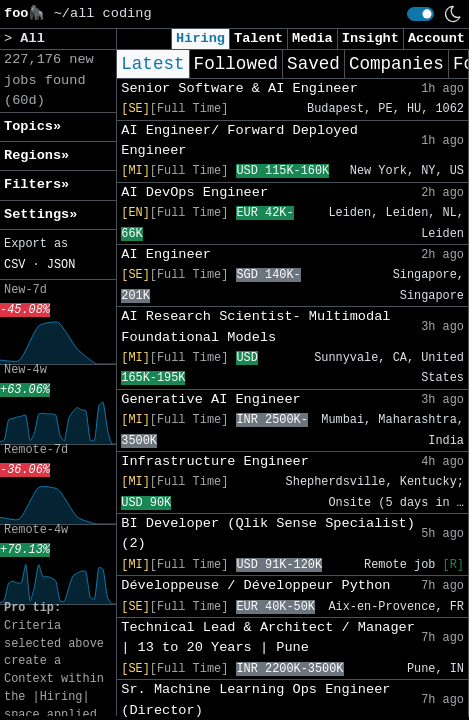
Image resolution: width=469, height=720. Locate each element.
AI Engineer (166, 254)
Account (436, 38)
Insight (370, 38)
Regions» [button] (36, 155)
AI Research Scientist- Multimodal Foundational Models (255, 326)
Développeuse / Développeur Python (255, 585)
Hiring (200, 38)
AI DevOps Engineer (194, 192)
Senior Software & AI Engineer (239, 88)
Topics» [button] (32, 126)
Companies (396, 64)
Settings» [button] (40, 214)
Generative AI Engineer (210, 399)
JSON (61, 265)
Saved (313, 64)
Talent (258, 38)
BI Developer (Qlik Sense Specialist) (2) (268, 533)
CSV (14, 265)
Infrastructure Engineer (215, 461)
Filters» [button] (36, 184)
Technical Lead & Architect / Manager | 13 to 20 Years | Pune (268, 637)
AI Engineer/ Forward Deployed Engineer (239, 140)
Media (312, 38)
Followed (236, 64)
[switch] (420, 14)
